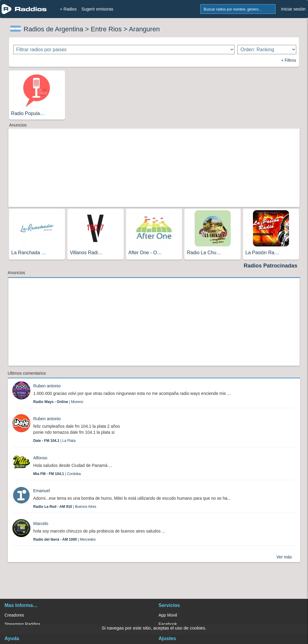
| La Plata (55, 441)
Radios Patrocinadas (270, 266)
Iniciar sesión (293, 9)
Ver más (284, 557)
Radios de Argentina (54, 29)
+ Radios (68, 9)
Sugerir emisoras (97, 9)
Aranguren (144, 29)
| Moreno (58, 402)
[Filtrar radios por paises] (124, 50)
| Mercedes (65, 539)
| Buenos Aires (65, 507)
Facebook (168, 624)
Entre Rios (106, 29)
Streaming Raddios (22, 624)
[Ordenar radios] (267, 50)
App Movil (168, 615)
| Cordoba (57, 474)
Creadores (14, 615)
